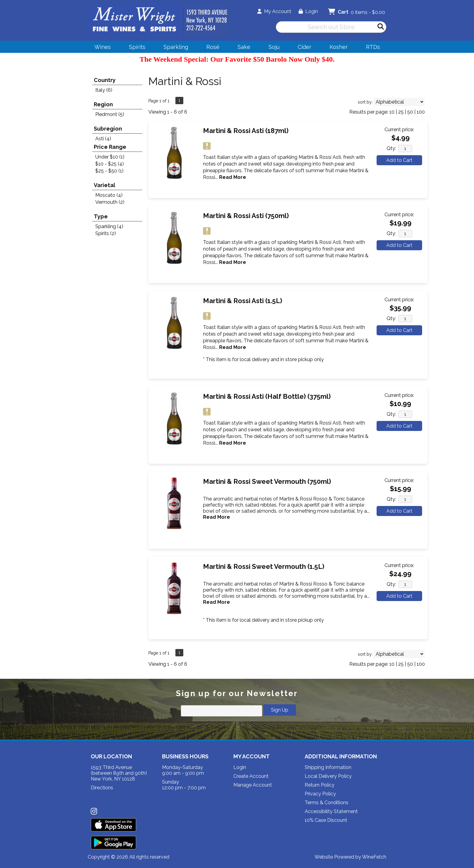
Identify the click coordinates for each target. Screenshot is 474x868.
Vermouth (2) (110, 202)
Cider (303, 48)
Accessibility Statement (331, 811)
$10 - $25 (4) (110, 164)
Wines (101, 48)
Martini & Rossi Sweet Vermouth (267, 481)
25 (401, 112)
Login (308, 11)
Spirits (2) (106, 233)
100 (421, 112)
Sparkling (174, 48)
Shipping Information (328, 767)
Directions (102, 788)
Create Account (251, 776)
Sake (244, 47)
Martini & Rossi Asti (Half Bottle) (267, 396)
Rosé (213, 47)
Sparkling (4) (109, 226)
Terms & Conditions (327, 803)
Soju (272, 48)
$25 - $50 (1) (109, 171)
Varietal (105, 185)
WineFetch (374, 857)
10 (392, 112)
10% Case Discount (326, 820)
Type (101, 216)
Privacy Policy (320, 794)
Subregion (108, 129)
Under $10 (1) (110, 157)
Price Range (110, 147)
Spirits (135, 48)
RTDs (373, 47)
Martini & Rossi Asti (246, 131)
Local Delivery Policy (328, 776)
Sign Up (280, 710)
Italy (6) (104, 90)
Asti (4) (103, 139)
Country (105, 80)
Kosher (339, 47)
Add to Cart (399, 160)
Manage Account (253, 785)
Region (103, 104)
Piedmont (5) (110, 114)
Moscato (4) (109, 195)
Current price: (399, 130)
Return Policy (320, 785)
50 (410, 112)
